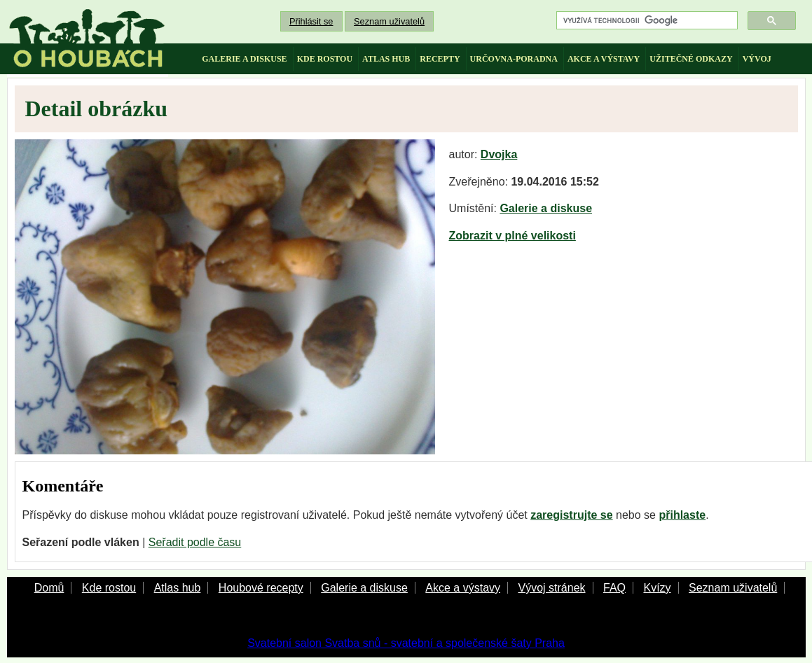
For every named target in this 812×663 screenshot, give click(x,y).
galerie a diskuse (244, 59)
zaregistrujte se (571, 515)
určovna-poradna (514, 59)
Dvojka (499, 154)
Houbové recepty (261, 588)
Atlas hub (178, 588)
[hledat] (646, 21)
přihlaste (682, 515)
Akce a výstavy (463, 588)
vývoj (757, 59)
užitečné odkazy (691, 59)
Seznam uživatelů (389, 21)
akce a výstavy (604, 59)
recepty (440, 59)
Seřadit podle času (195, 542)
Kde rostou (109, 588)
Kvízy (657, 588)
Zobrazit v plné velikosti (512, 236)
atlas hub (386, 59)
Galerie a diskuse (546, 208)
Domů (49, 588)
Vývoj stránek (551, 588)
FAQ (614, 588)
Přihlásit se (311, 21)
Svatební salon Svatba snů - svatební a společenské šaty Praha (406, 643)
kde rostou (325, 59)
